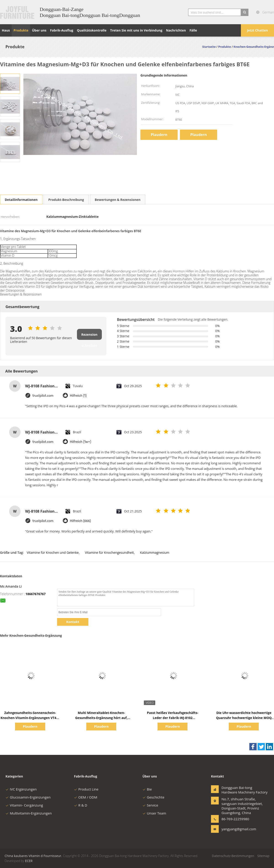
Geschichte (153, 797)
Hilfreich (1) (78, 396)
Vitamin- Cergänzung (24, 805)
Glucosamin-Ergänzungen (28, 797)
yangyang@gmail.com (236, 829)
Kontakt (73, 622)
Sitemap (263, 856)
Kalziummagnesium (155, 552)
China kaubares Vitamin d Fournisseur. (34, 856)
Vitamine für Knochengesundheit (109, 552)
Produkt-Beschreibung (66, 200)
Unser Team (154, 813)
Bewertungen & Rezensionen (118, 200)
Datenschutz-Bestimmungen (233, 856)
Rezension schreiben (89, 336)
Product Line (86, 789)
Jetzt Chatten (258, 30)
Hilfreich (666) (80, 521)
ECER (29, 861)
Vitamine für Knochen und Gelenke (53, 552)
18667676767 (36, 594)
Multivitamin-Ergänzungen (29, 813)
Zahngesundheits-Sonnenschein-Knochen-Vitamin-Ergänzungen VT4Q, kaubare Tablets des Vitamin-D (30, 718)
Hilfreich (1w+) (80, 442)
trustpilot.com (43, 396)
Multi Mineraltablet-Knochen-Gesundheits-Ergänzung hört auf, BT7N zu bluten (101, 718)
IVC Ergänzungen (21, 789)
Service (150, 805)
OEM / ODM (86, 797)
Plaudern (159, 135)
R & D (81, 805)
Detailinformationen (21, 200)
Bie (147, 789)
